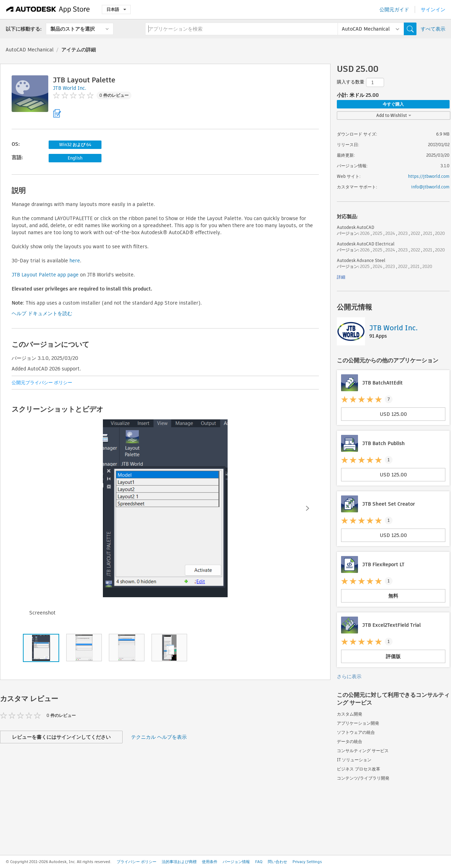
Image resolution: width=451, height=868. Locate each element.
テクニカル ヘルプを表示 (159, 737)
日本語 (116, 9)
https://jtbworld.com (429, 176)
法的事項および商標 (179, 862)
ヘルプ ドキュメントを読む (42, 313)
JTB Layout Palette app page (45, 275)
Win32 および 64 (75, 145)
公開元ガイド (394, 10)
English (75, 158)
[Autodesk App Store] (48, 10)
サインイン (433, 10)
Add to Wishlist (394, 115)
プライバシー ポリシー (137, 862)
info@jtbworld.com (430, 187)
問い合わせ (277, 862)
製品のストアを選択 (73, 29)
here (75, 261)
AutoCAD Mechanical (30, 50)
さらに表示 (349, 676)
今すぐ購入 (393, 104)
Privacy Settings (307, 862)
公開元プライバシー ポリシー (42, 383)
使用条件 (210, 862)
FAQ (259, 862)
